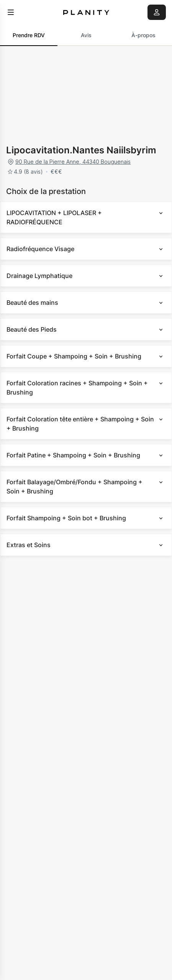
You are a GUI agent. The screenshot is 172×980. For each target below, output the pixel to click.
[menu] (11, 12)
